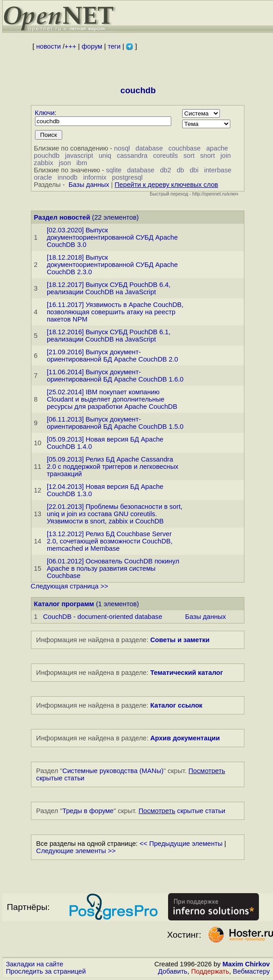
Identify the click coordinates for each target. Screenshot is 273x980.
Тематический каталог (187, 673)
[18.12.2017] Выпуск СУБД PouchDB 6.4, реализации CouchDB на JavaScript (109, 288)
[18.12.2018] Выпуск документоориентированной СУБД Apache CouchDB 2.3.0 (112, 265)
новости (49, 46)
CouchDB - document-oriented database (103, 617)
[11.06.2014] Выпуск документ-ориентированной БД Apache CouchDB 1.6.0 (115, 376)
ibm (82, 163)
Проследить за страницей (46, 971)
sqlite (114, 170)
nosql (122, 148)
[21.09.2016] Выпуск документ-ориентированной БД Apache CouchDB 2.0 (112, 356)
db (180, 170)
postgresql (128, 177)
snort (207, 156)
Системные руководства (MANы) (113, 771)
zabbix (44, 163)
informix (95, 177)
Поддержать (210, 971)
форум (92, 46)
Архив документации (185, 738)
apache (217, 148)
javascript (79, 156)
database (149, 148)
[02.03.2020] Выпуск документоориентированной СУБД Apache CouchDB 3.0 (112, 237)
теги (114, 46)
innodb (68, 177)
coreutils (166, 156)
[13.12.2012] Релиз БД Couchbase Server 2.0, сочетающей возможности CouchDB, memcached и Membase (110, 541)
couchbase (185, 148)
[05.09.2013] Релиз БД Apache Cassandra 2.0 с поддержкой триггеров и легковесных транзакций (113, 467)
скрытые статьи (182, 811)
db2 (165, 170)
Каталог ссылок (176, 705)
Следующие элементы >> (76, 851)
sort (189, 156)
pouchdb (47, 156)
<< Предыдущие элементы (181, 844)
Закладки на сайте (35, 964)
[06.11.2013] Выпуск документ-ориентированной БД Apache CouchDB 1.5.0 (115, 423)
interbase (218, 170)
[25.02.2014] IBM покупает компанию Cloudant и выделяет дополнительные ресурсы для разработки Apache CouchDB (112, 399)
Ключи (45, 113)
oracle (43, 177)
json (65, 163)
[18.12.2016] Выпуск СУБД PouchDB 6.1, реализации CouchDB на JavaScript (109, 336)
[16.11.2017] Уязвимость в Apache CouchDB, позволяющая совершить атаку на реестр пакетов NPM (115, 312)
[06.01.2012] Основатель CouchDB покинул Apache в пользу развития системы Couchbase (113, 568)
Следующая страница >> (69, 586)
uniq (105, 156)
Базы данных (89, 185)
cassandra (132, 156)
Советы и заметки (180, 640)
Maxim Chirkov (246, 964)
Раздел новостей (62, 217)
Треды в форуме (88, 811)
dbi (194, 170)
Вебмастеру (251, 971)
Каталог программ (64, 604)
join (226, 156)
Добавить (173, 971)
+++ (70, 46)
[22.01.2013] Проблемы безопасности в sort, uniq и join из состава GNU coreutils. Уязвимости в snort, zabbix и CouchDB (115, 514)
